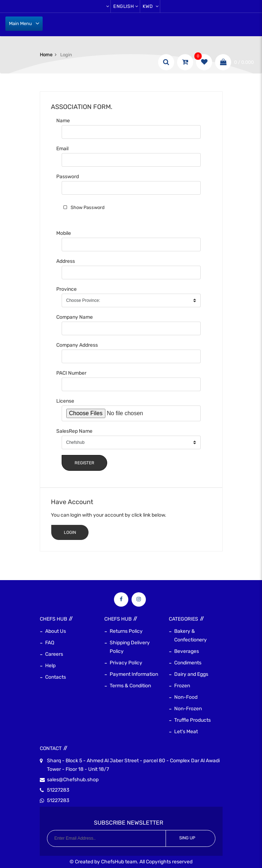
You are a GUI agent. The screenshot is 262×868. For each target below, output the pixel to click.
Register (84, 463)
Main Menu (20, 23)
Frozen (182, 686)
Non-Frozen (188, 709)
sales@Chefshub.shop (73, 780)
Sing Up (187, 838)
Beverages (187, 651)
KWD (151, 6)
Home (46, 55)
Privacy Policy (126, 663)
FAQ (50, 643)
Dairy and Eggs (191, 674)
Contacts (56, 677)
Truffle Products (192, 720)
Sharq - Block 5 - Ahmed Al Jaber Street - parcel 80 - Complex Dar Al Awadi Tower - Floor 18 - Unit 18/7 (133, 764)
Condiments (188, 663)
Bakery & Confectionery (190, 635)
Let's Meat (186, 732)
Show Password (88, 207)
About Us (56, 631)
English (126, 6)
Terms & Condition (130, 686)
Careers (54, 654)
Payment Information (134, 674)
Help (50, 666)
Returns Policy (126, 631)
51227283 (58, 790)
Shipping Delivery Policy (130, 647)
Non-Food (186, 697)
